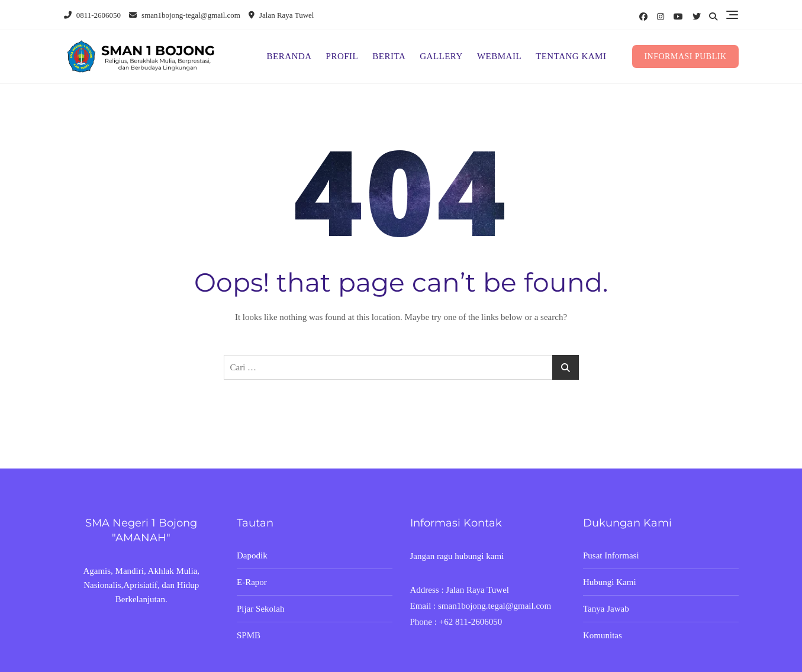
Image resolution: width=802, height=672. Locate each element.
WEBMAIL (499, 56)
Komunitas (603, 635)
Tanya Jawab (606, 609)
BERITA (389, 56)
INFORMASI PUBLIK (685, 56)
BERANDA (289, 56)
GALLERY (441, 56)
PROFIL (342, 56)
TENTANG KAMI (571, 56)
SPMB (249, 635)
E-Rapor (252, 582)
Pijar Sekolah (260, 609)
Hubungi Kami (610, 582)
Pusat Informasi (611, 555)
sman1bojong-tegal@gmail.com (185, 15)
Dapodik (252, 555)
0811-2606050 (93, 15)
